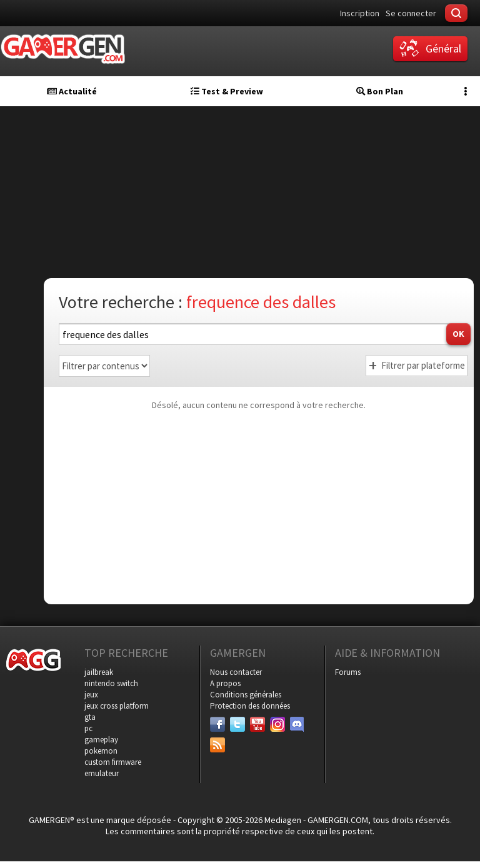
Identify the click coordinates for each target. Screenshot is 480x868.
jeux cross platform (117, 706)
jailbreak (99, 672)
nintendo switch (111, 683)
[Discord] (297, 724)
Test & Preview (227, 91)
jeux (91, 695)
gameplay (101, 740)
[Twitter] (237, 724)
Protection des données (250, 706)
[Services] (217, 745)
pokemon (101, 751)
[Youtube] (257, 724)
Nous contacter (236, 672)
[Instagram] (277, 724)
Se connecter (411, 13)
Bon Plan (380, 91)
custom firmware (113, 762)
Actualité (72, 91)
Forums (348, 672)
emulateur (102, 773)
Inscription (360, 13)
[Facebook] (217, 724)
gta (90, 717)
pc (88, 728)
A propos (225, 683)
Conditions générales (246, 695)
